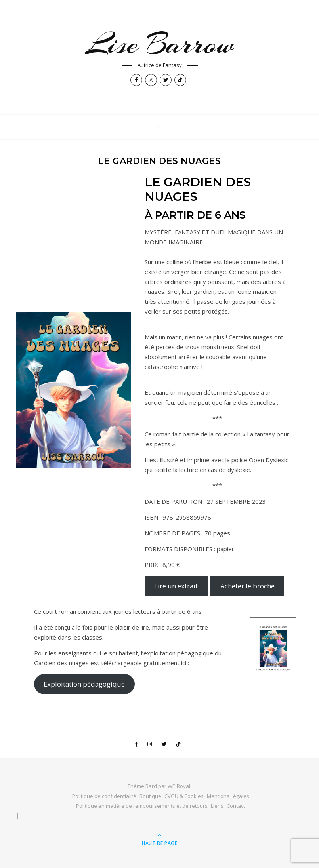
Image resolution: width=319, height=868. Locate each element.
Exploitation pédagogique (84, 684)
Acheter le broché (247, 586)
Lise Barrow (160, 44)
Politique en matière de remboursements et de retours (142, 806)
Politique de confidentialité (104, 796)
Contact (236, 806)
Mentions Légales (228, 796)
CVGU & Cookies (184, 796)
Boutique (150, 796)
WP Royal (179, 786)
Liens (217, 806)
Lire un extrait (176, 586)
